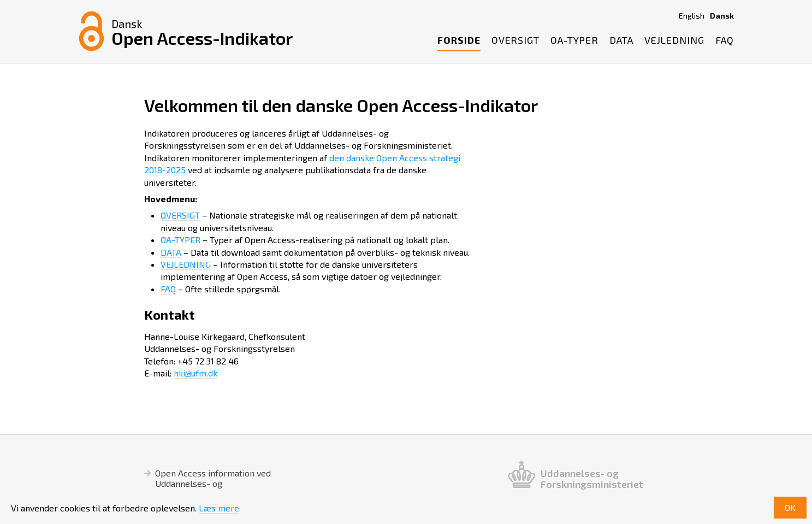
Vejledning (674, 40)
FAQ (725, 40)
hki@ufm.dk (195, 373)
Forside (459, 40)
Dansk (722, 16)
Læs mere (219, 508)
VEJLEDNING (186, 264)
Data (621, 40)
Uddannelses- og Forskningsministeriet (592, 479)
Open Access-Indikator (202, 32)
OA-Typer (574, 40)
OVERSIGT (180, 215)
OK (790, 507)
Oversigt (515, 40)
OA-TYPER (180, 240)
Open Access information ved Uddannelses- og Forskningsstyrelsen (213, 483)
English (692, 16)
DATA (171, 252)
